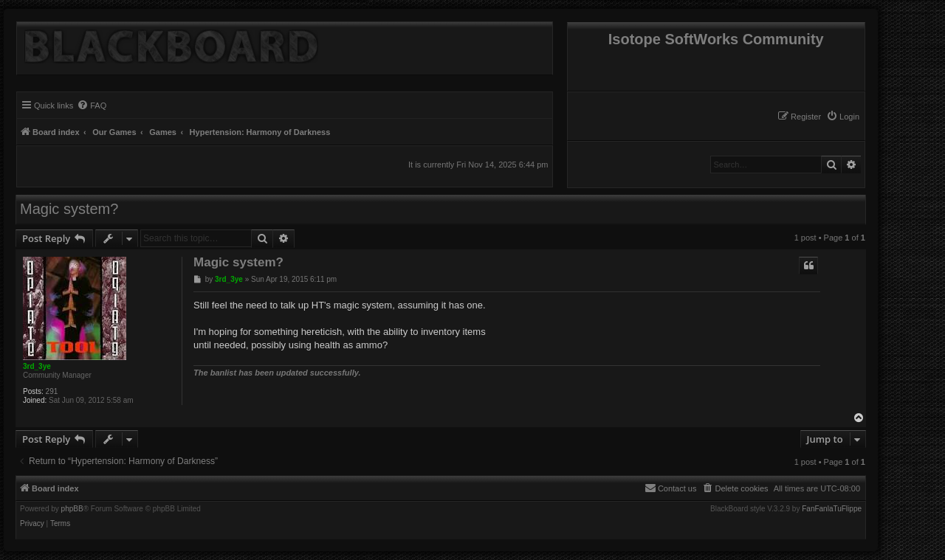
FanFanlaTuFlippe (832, 509)
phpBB (72, 509)
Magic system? (69, 209)
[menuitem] (843, 117)
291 (52, 391)
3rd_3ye (37, 366)
